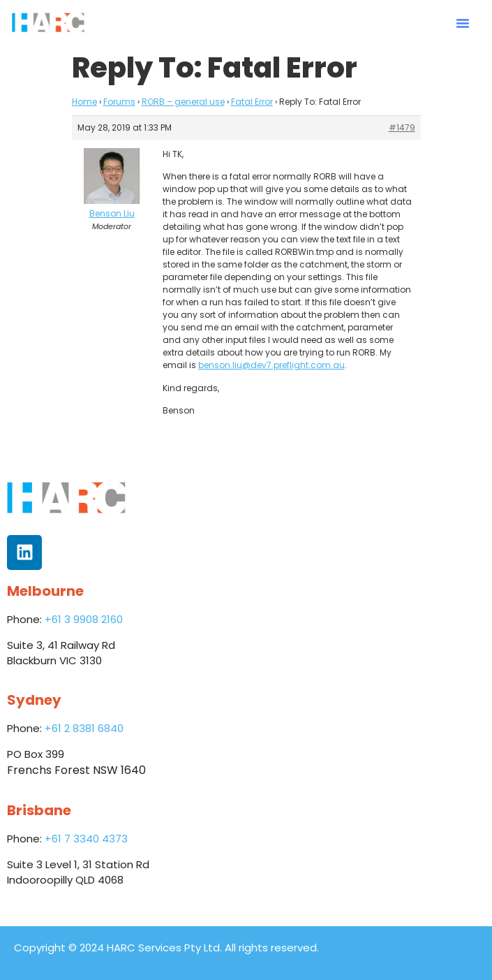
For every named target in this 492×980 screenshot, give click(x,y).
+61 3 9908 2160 (84, 619)
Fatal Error (252, 102)
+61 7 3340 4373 (86, 839)
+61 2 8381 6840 (84, 728)
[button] (463, 23)
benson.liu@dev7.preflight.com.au (271, 365)
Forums (119, 102)
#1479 (402, 127)
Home (84, 102)
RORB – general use (183, 102)
